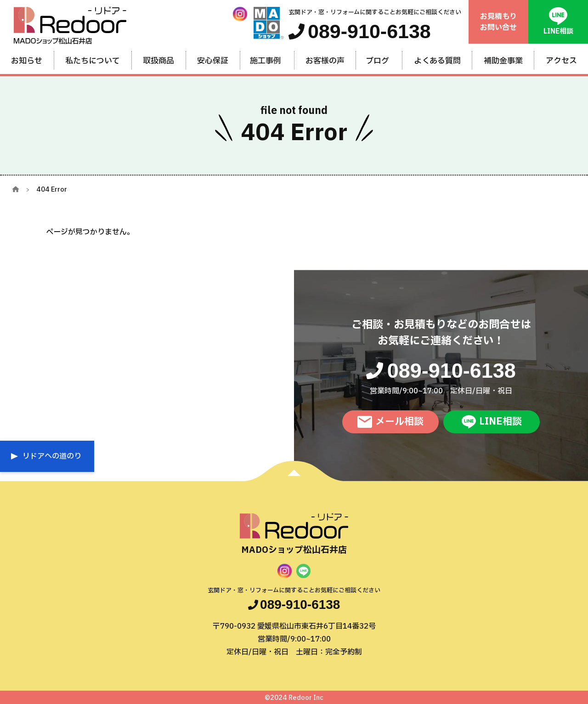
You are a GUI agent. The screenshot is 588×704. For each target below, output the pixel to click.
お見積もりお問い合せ (498, 22)
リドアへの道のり (52, 456)
